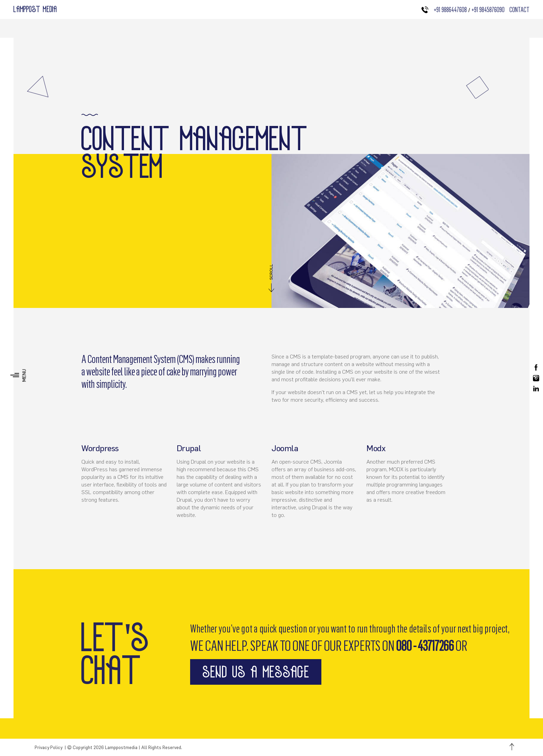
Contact (519, 10)
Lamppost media (35, 9)
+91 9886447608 (450, 10)
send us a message (256, 672)
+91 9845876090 (489, 10)
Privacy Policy (48, 748)
